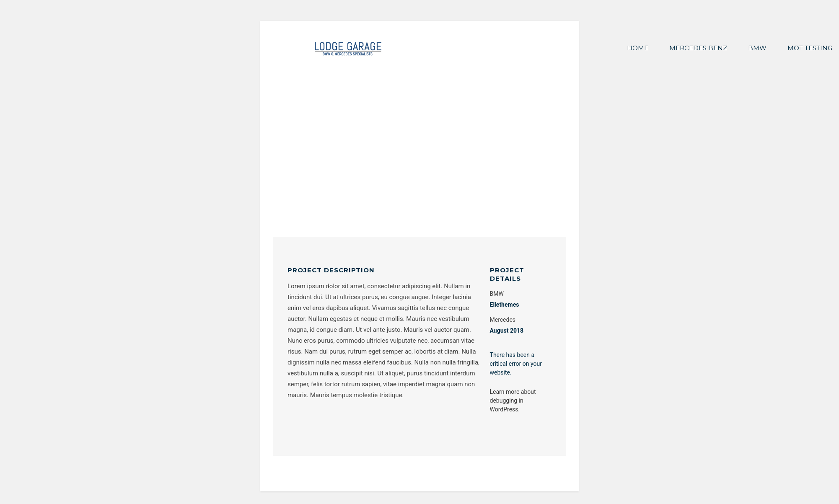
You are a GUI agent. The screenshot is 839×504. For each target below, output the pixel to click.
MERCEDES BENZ (698, 48)
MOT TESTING (810, 48)
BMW (757, 48)
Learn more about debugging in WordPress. (513, 401)
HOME (638, 48)
